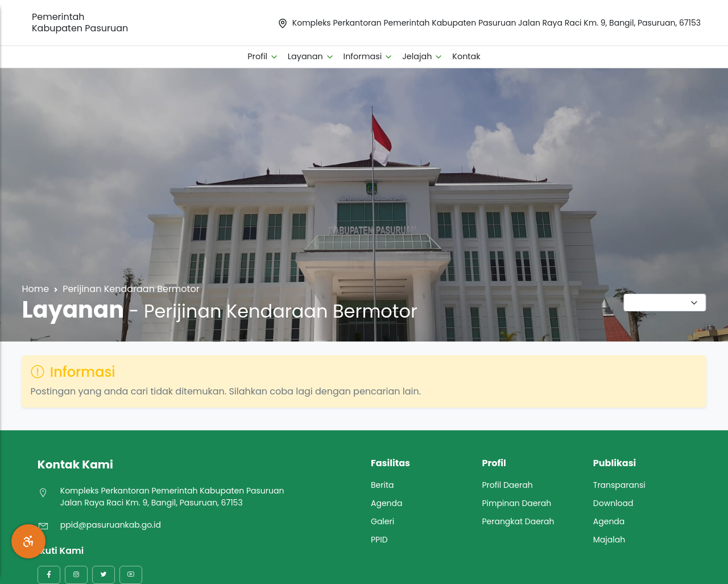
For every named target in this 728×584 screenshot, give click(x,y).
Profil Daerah (507, 485)
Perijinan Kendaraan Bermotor (131, 289)
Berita (382, 485)
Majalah (609, 540)
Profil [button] (263, 56)
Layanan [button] (311, 56)
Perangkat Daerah (518, 521)
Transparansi (619, 485)
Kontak (466, 56)
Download (613, 503)
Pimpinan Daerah (516, 503)
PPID (379, 540)
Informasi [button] (369, 56)
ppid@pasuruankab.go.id (111, 525)
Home (35, 289)
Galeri (382, 521)
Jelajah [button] (423, 56)
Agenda (386, 503)
